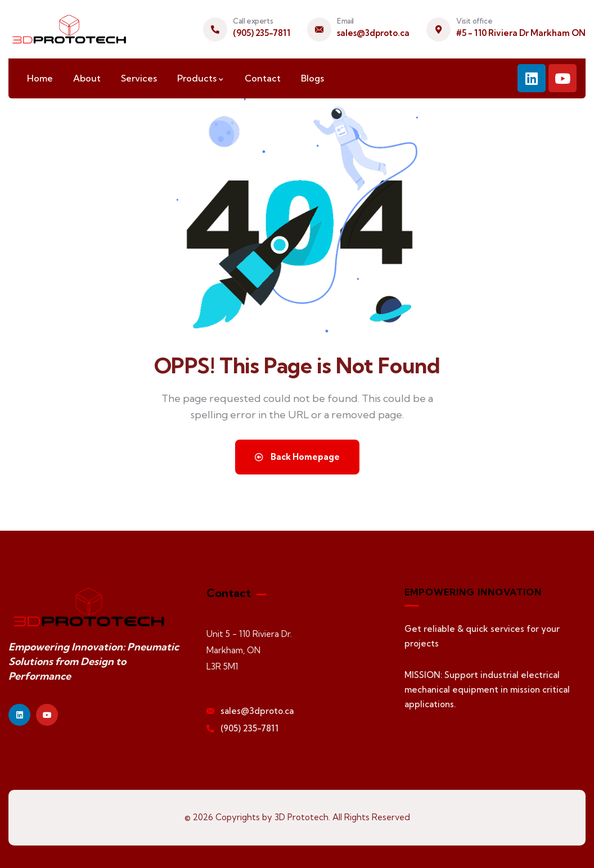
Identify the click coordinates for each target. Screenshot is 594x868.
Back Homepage (297, 457)
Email (345, 21)
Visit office (474, 21)
